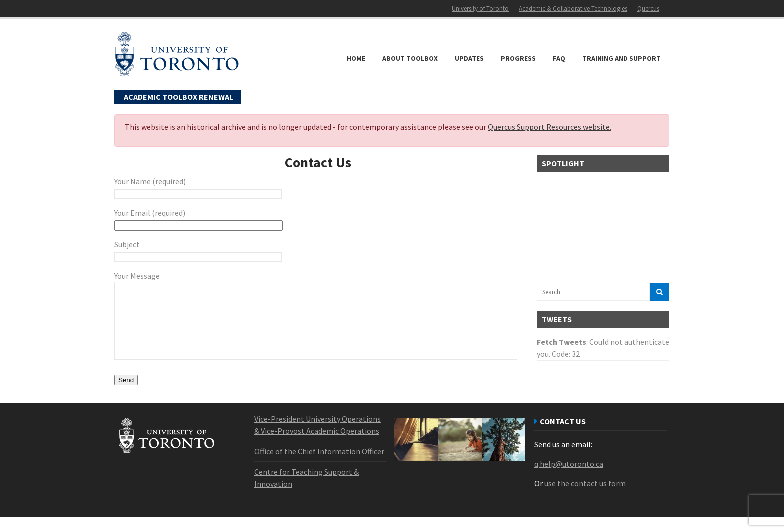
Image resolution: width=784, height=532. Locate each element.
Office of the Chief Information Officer (319, 466)
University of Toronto (480, 9)
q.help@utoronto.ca (569, 479)
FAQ (559, 58)
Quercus (648, 9)
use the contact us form (585, 498)
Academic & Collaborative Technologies (573, 9)
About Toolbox (410, 58)
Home (356, 58)
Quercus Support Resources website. (550, 127)
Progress (518, 58)
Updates (469, 58)
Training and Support (622, 58)
